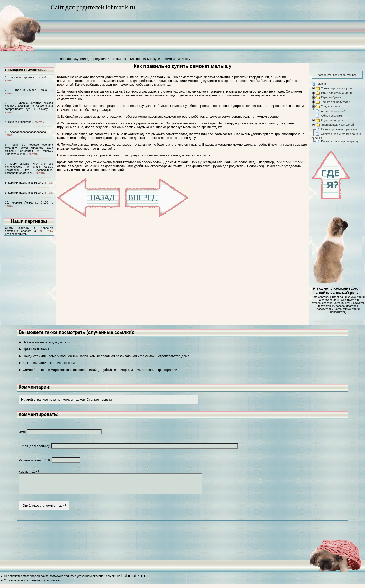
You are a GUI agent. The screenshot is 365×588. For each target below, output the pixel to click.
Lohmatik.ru (133, 579)
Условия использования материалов (32, 584)
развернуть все (327, 75)
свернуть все (348, 75)
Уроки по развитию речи (337, 88)
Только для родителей (336, 102)
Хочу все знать (331, 106)
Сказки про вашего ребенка (339, 129)
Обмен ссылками (332, 116)
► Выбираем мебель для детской (44, 342)
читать (9, 80)
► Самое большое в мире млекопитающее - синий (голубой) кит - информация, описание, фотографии (98, 370)
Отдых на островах (334, 120)
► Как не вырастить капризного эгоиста (49, 363)
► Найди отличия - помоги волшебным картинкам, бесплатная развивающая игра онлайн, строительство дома (104, 356)
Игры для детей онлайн (336, 93)
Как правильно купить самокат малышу (160, 59)
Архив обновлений (333, 111)
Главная (65, 59)
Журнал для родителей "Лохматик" (100, 59)
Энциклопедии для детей (337, 125)
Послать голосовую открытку (340, 141)
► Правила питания (34, 349)
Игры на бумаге (331, 97)
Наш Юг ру (45, 231)
